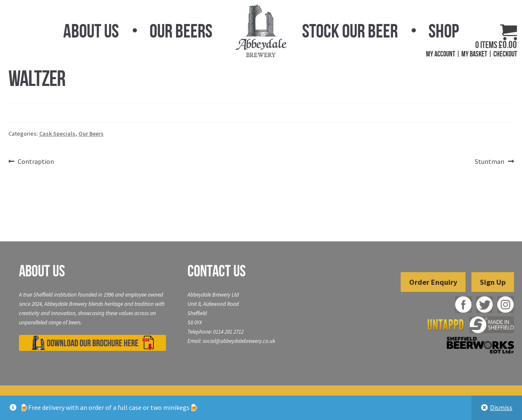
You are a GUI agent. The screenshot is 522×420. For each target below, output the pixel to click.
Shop (444, 31)
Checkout (505, 54)
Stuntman (490, 162)
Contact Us (217, 271)
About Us (91, 31)
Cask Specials (57, 134)
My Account (440, 54)
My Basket (474, 54)
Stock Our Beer (350, 31)
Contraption (36, 162)
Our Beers (181, 31)
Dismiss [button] (501, 407)
